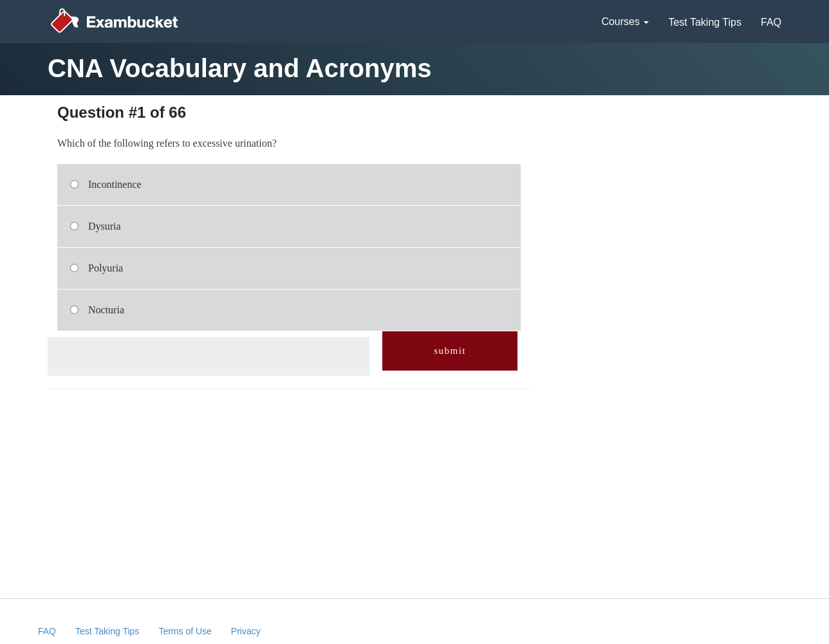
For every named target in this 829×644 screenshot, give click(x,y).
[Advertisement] (208, 356)
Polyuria (106, 268)
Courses (625, 22)
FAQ (771, 22)
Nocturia (106, 310)
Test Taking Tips (705, 22)
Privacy (246, 631)
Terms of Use (185, 631)
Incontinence (115, 184)
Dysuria (105, 226)
